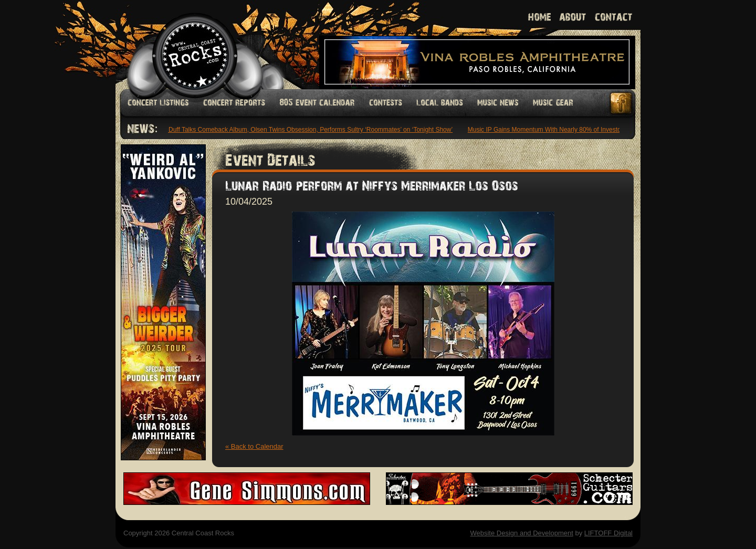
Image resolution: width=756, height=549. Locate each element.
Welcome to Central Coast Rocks (182, 44)
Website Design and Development (521, 533)
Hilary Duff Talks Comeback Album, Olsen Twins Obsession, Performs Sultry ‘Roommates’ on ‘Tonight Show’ (303, 130)
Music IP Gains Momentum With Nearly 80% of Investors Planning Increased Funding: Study (598, 130)
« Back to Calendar (254, 446)
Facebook (622, 103)
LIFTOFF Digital (608, 533)
